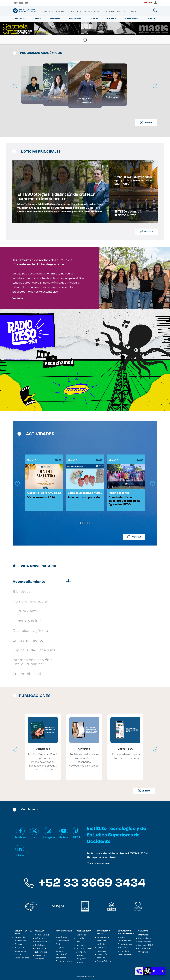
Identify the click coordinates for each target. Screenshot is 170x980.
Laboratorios (41, 952)
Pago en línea (145, 938)
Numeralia (81, 945)
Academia (94, 19)
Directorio (81, 935)
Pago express (145, 941)
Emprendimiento (64, 961)
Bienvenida (20, 937)
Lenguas (60, 947)
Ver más (18, 298)
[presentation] (17, 483)
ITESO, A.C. (81, 941)
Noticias (38, 19)
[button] (78, 523)
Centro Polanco (104, 961)
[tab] (43, 581)
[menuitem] (47, 11)
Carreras (18, 944)
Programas (20, 19)
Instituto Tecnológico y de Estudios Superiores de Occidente (116, 835)
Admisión (151, 19)
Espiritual (60, 944)
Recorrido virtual (43, 941)
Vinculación (112, 19)
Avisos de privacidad (85, 977)
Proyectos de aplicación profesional (103, 941)
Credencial (143, 952)
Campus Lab (41, 948)
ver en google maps (99, 863)
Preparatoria (20, 941)
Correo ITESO (145, 948)
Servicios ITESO (146, 945)
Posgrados (19, 947)
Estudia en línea (22, 958)
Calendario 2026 (125, 954)
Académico (61, 937)
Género (59, 951)
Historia (80, 938)
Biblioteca (40, 945)
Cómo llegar (41, 938)
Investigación (75, 19)
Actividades (55, 19)
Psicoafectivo (62, 941)
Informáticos (144, 935)
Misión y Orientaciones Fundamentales (125, 941)
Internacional (132, 19)
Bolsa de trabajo (84, 948)
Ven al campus (42, 935)
